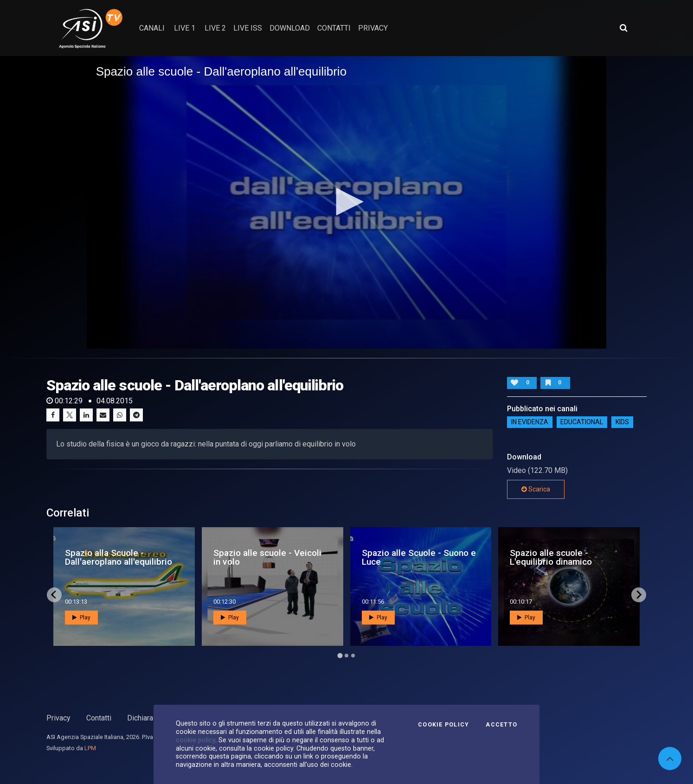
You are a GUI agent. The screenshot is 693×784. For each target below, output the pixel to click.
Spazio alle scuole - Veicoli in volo (267, 557)
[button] (346, 202)
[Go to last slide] (54, 595)
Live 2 (215, 28)
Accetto (501, 725)
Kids (622, 422)
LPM (90, 748)
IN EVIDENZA (530, 422)
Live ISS (248, 28)
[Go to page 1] (340, 655)
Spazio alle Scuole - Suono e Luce (419, 557)
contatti (334, 28)
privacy (373, 28)
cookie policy (196, 740)
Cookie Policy (443, 725)
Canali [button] (152, 28)
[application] (347, 202)
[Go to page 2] (346, 656)
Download (290, 28)
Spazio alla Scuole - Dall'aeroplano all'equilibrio (119, 557)
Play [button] (81, 618)
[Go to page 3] (353, 656)
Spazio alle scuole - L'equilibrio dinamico (551, 557)
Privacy (58, 718)
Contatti (99, 718)
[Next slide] (639, 595)
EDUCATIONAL (582, 422)
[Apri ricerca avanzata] (623, 28)
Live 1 (185, 28)
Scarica (536, 489)
